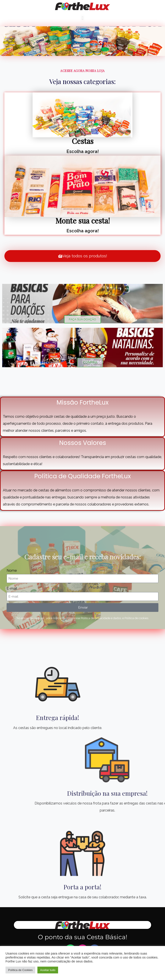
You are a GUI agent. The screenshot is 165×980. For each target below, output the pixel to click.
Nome (12, 571)
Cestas (83, 141)
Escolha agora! (83, 152)
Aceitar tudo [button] (48, 970)
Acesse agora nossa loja (82, 72)
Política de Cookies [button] (20, 970)
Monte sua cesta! (83, 220)
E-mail (12, 589)
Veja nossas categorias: (82, 81)
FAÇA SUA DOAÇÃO (82, 319)
